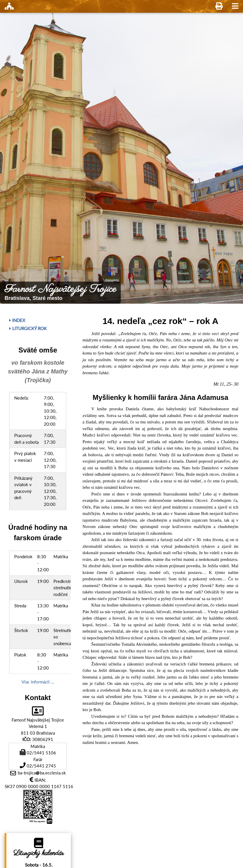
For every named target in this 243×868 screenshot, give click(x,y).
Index (17, 320)
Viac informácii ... (38, 682)
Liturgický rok (28, 328)
